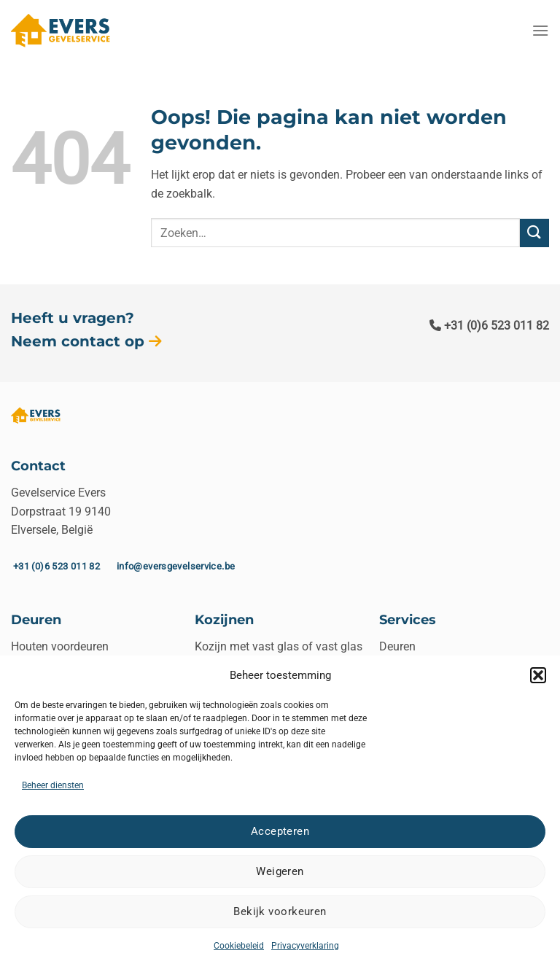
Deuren (397, 646)
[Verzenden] (534, 233)
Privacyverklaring (305, 946)
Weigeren (280, 871)
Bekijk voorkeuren (280, 911)
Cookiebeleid (239, 946)
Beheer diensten (53, 785)
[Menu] (540, 30)
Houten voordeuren (60, 646)
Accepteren (280, 831)
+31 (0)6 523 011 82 (489, 326)
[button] (538, 675)
